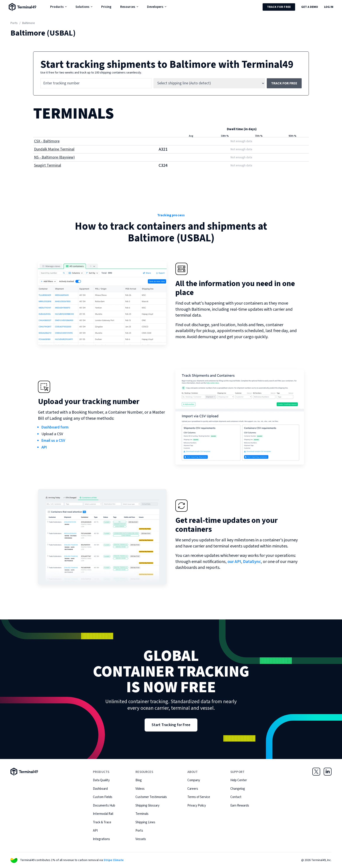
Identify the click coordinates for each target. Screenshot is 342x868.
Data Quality (101, 780)
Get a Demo (310, 7)
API (44, 447)
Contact (236, 797)
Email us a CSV (53, 441)
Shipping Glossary (147, 806)
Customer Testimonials (151, 797)
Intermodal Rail (103, 814)
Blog (139, 780)
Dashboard (100, 789)
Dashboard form (55, 427)
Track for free (284, 83)
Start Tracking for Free (171, 725)
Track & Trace (102, 822)
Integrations (101, 839)
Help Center (239, 780)
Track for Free (279, 7)
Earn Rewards (240, 806)
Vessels (141, 839)
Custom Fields (103, 797)
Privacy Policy (197, 806)
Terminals (142, 814)
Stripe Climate (114, 860)
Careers (193, 789)
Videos (140, 789)
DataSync (252, 562)
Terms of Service (199, 797)
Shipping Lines (145, 822)
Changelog (238, 789)
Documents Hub (104, 806)
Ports (14, 23)
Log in (329, 7)
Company (194, 780)
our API (234, 562)
